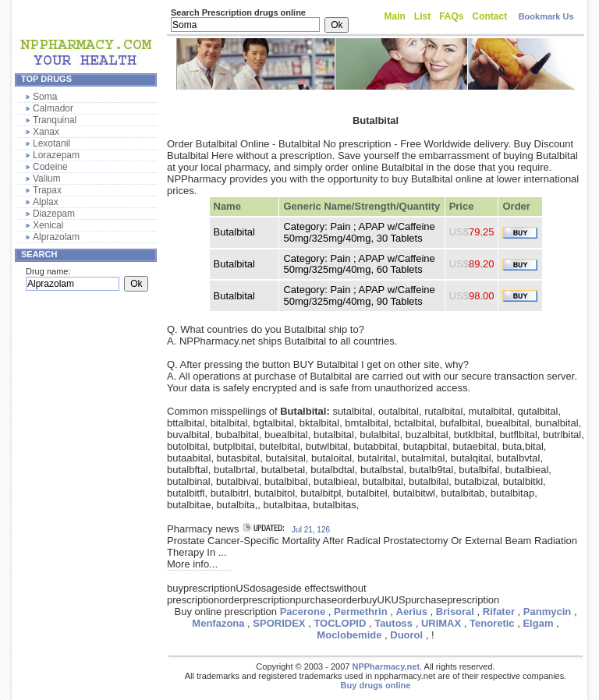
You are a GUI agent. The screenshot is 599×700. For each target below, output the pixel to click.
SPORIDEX (279, 623)
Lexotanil (51, 143)
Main (395, 16)
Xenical (48, 225)
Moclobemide (349, 635)
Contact (490, 16)
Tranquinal (55, 120)
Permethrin (361, 612)
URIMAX (441, 623)
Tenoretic (492, 623)
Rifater (499, 612)
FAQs (451, 16)
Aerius (412, 612)
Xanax (46, 132)
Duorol (406, 635)
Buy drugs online (376, 685)
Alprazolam (56, 237)
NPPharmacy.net (386, 666)
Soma (45, 97)
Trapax (47, 190)
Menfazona (218, 623)
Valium (47, 179)
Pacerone (303, 612)
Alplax (46, 202)
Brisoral (455, 612)
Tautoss (393, 623)
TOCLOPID (340, 623)
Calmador (53, 108)
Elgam (538, 623)
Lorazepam (56, 155)
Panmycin (547, 612)
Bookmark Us (546, 16)
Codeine (50, 167)
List (422, 16)
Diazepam (54, 214)
